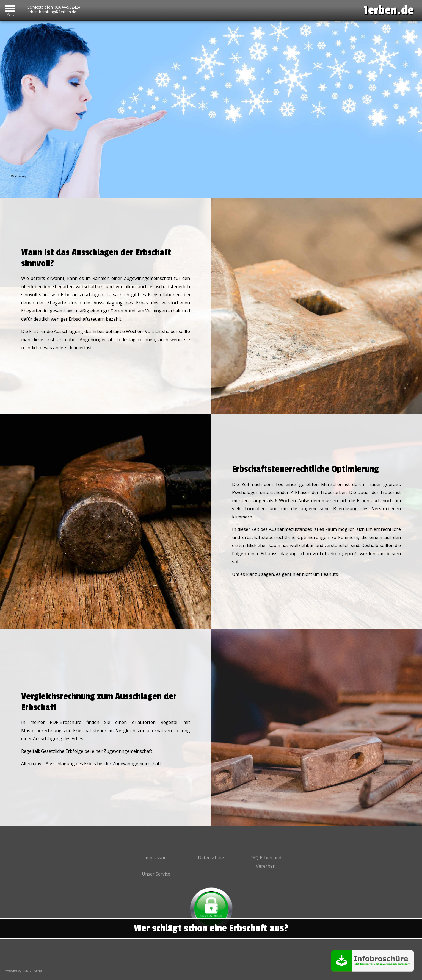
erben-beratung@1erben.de (52, 12)
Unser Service (156, 874)
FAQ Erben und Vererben (266, 862)
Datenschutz (211, 858)
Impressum (156, 858)
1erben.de (389, 10)
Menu (10, 14)
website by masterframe (24, 971)
